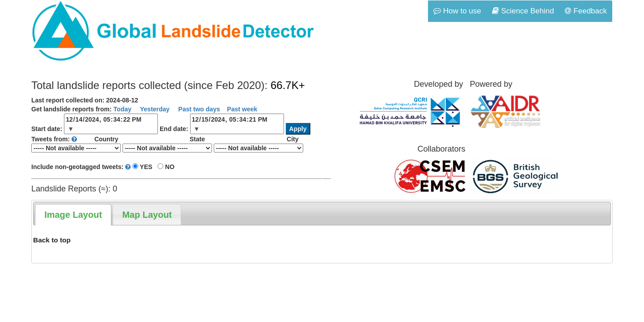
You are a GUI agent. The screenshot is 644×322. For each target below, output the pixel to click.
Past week (242, 109)
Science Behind (523, 11)
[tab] (73, 215)
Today (123, 109)
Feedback (586, 11)
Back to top (52, 240)
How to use (457, 11)
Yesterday (154, 109)
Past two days (198, 109)
